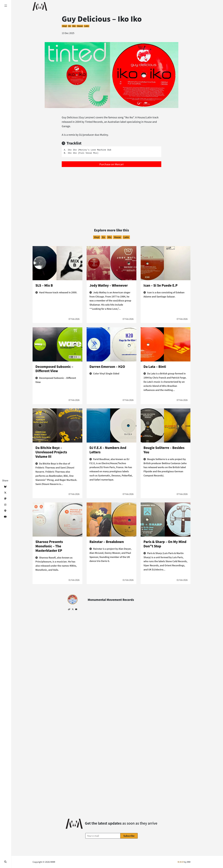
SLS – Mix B (44, 285)
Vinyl (64, 26)
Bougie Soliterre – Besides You (164, 450)
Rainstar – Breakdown (107, 542)
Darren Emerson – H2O (107, 366)
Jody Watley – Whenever (109, 285)
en (69, 26)
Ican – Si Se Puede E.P (160, 285)
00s (74, 26)
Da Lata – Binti (155, 366)
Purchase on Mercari (111, 164)
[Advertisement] (111, 191)
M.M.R (181, 862)
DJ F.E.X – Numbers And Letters (108, 450)
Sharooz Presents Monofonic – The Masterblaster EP (49, 546)
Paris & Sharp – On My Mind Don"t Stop (165, 544)
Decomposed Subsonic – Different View (54, 369)
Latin (86, 26)
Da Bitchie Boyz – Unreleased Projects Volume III (51, 452)
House (80, 26)
